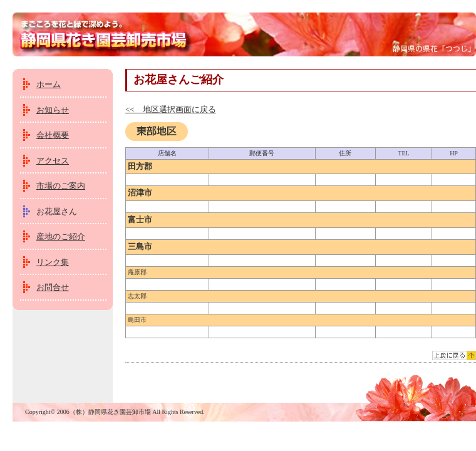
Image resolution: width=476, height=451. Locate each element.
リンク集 (53, 262)
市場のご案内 (61, 186)
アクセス (53, 161)
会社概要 (53, 135)
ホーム (49, 84)
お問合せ (53, 287)
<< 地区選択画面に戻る (171, 109)
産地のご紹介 (61, 236)
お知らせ (53, 110)
